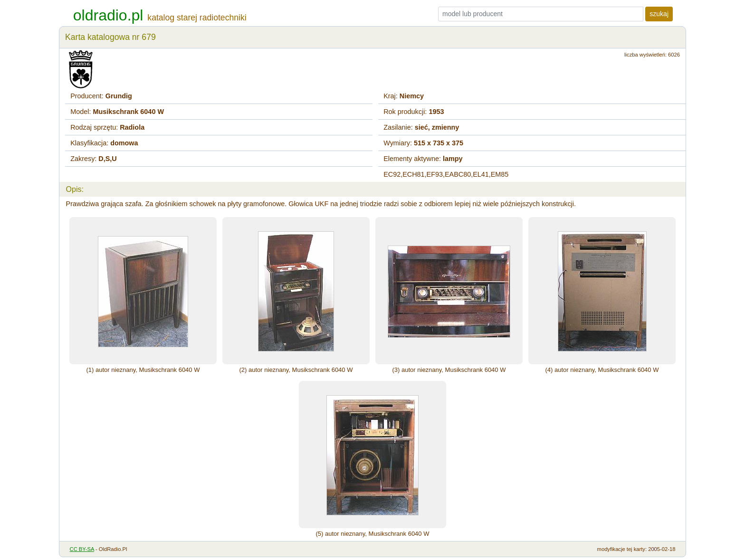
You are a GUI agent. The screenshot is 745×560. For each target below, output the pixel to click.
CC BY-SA (82, 549)
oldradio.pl (108, 15)
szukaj (659, 14)
